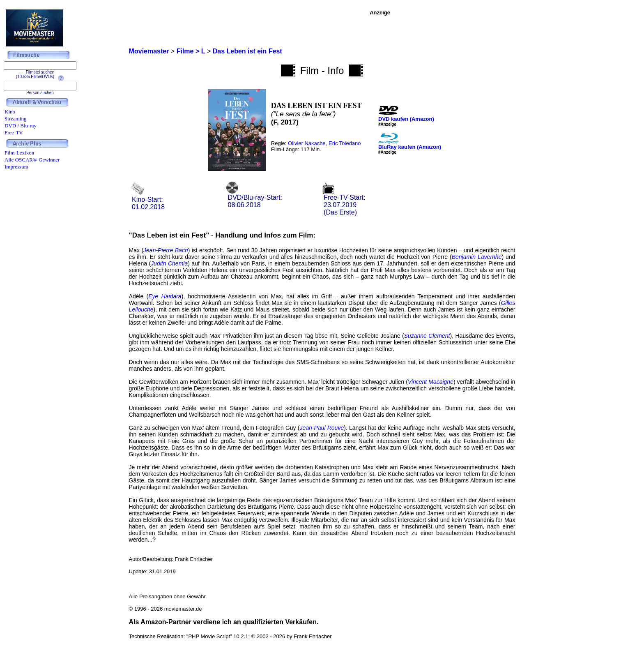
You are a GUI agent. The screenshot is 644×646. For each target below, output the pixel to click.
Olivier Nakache (307, 143)
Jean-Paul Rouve (322, 428)
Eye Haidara (165, 296)
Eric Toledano (345, 143)
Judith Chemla (169, 263)
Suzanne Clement (427, 336)
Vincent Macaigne (431, 382)
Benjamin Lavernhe (477, 257)
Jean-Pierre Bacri (166, 250)
